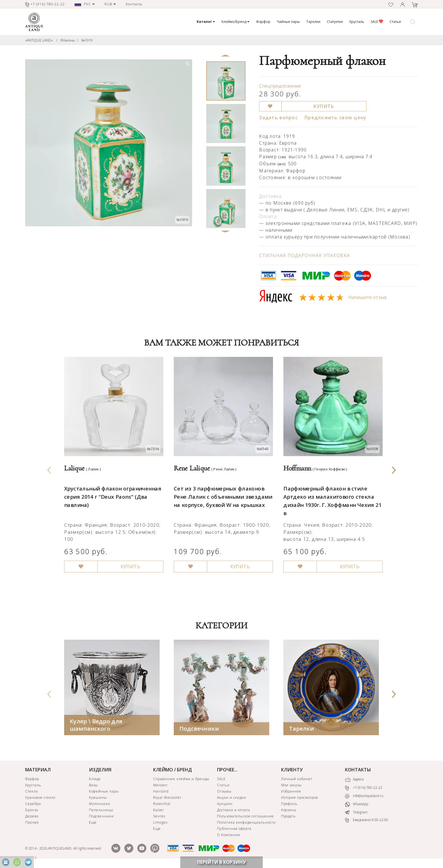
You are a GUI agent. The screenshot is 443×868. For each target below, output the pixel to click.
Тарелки (313, 22)
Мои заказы (292, 786)
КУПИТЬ (324, 106)
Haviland (161, 792)
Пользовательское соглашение (246, 817)
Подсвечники (199, 729)
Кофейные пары (104, 792)
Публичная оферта (234, 829)
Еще (93, 823)
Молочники (100, 805)
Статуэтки (335, 22)
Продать (289, 817)
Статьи (395, 22)
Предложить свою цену (336, 118)
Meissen (160, 786)
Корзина (289, 811)
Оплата (268, 216)
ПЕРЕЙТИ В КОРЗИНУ (221, 862)
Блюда (95, 780)
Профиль (289, 805)
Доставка (270, 196)
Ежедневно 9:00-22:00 (367, 821)
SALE (377, 22)
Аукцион (225, 805)
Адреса (354, 780)
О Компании (229, 836)
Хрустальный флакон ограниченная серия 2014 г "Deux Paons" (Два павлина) (111, 491)
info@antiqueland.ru (364, 797)
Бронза (32, 811)
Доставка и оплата (233, 811)
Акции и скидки (231, 798)
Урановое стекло (40, 798)
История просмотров (300, 798)
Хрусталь (357, 22)
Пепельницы (101, 811)
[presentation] (49, 468)
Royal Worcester (167, 798)
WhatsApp (357, 805)
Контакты (134, 4)
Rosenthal (162, 805)
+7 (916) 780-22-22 (364, 789)
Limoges (160, 823)
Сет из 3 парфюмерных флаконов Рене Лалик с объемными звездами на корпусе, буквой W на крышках (221, 491)
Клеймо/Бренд (235, 22)
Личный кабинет (297, 780)
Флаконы (68, 40)
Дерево (32, 817)
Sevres (159, 817)
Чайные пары (288, 22)
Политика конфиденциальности (246, 823)
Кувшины (98, 798)
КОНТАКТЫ (358, 771)
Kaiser (159, 811)
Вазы (93, 786)
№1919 (87, 40)
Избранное (291, 792)
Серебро (33, 805)
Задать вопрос (278, 118)
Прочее (32, 823)
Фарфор (263, 22)
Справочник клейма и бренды (181, 780)
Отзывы (224, 792)
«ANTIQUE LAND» (39, 40)
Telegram (356, 813)
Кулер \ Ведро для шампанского (96, 726)
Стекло (32, 792)
